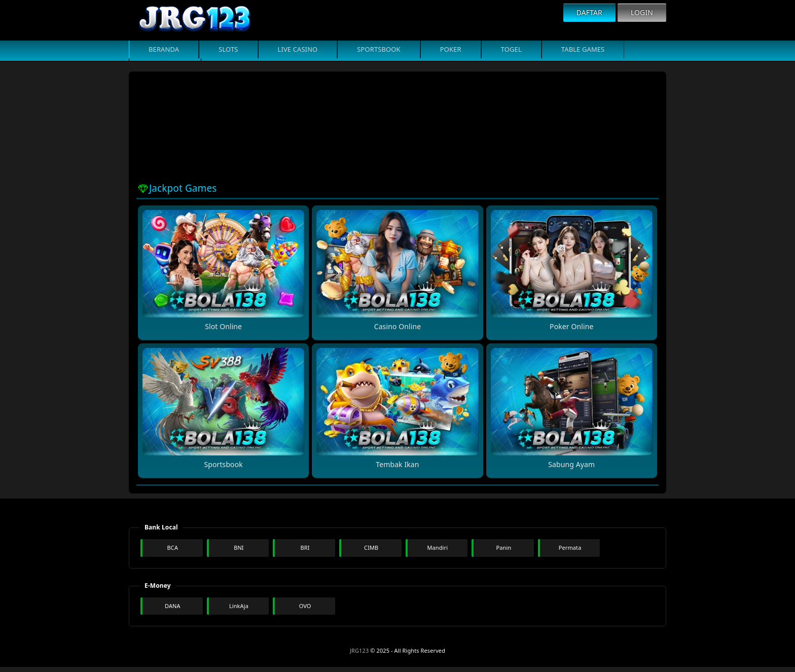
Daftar (589, 12)
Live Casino (298, 49)
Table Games (583, 49)
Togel (511, 49)
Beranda (164, 49)
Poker (451, 49)
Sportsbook (378, 49)
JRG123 (359, 650)
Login (642, 12)
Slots (228, 49)
